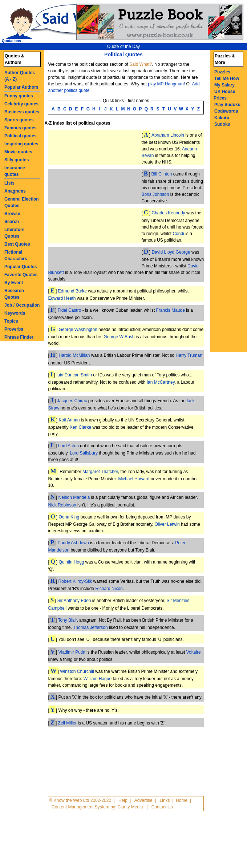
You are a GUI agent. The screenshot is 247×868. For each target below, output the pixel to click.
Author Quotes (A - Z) (20, 76)
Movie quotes (18, 152)
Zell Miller (67, 723)
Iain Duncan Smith (74, 375)
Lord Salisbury (84, 453)
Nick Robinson (62, 505)
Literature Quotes (14, 233)
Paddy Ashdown (73, 543)
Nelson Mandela (74, 497)
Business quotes (22, 112)
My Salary (224, 85)
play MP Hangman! (166, 84)
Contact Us (162, 807)
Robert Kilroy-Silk (75, 581)
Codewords (226, 111)
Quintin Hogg (71, 562)
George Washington (78, 330)
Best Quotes (17, 244)
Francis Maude (170, 310)
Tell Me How (227, 78)
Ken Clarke (80, 427)
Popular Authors (21, 87)
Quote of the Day (124, 47)
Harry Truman (189, 355)
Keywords (15, 313)
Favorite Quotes (21, 275)
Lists (9, 183)
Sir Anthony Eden (74, 601)
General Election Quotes (22, 202)
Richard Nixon (109, 589)
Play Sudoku (227, 105)
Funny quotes (19, 96)
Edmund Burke (72, 291)
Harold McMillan (74, 355)
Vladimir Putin (72, 652)
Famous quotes (21, 128)
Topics (11, 321)
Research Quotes (14, 294)
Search (12, 222)
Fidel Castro (70, 310)
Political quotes (21, 136)
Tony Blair (67, 620)
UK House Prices (224, 95)
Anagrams (15, 191)
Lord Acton (68, 446)
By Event (14, 283)
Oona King (69, 517)
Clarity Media (130, 807)
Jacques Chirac (72, 401)
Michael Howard (134, 479)
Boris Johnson (155, 194)
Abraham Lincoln (168, 135)
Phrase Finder (19, 337)
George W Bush (119, 337)
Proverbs (14, 329)
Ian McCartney (161, 382)
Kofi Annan (69, 420)
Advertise (143, 800)
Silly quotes (17, 160)
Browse (12, 214)
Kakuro (222, 118)
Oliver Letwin (167, 524)
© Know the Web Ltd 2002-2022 (80, 800)
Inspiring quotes (21, 144)
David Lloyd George (171, 252)
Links (165, 800)
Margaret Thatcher (100, 472)
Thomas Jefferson (90, 627)
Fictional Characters (16, 255)
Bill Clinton (162, 174)
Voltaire (194, 652)
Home (182, 800)
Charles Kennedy (169, 213)
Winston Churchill (77, 671)
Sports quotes (19, 120)
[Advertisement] (73, 198)
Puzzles (222, 72)
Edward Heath (62, 298)
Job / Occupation (22, 305)
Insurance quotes (15, 171)
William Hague (98, 679)
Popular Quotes (21, 267)
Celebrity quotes (21, 104)
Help (123, 800)
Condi (178, 234)
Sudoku (222, 124)
